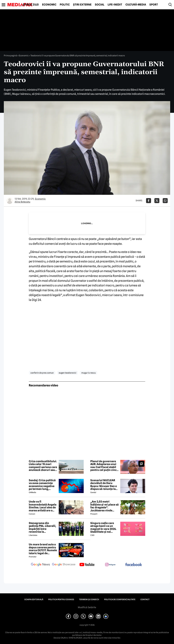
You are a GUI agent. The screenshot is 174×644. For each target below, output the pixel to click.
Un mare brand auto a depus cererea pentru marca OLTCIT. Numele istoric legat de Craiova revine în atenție (43, 549)
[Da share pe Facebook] (149, 201)
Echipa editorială (34, 600)
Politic (65, 5)
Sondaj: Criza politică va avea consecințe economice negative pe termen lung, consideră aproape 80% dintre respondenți (42, 485)
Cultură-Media (136, 5)
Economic (49, 5)
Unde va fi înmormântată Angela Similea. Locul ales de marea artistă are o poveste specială (43, 506)
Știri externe (82, 5)
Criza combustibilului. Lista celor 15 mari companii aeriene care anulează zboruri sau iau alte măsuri (43, 466)
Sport (154, 5)
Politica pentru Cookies (61, 600)
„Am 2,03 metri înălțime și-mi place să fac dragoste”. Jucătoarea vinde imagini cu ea (104, 506)
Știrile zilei (31, 5)
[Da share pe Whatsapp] (165, 201)
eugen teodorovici (68, 373)
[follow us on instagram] (110, 565)
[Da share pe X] (157, 201)
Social (100, 5)
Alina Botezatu (22, 202)
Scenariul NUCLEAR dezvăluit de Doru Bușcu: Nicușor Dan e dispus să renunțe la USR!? (104, 485)
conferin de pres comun (42, 373)
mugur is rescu (88, 373)
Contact (145, 600)
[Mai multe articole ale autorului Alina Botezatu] (10, 201)
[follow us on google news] (40, 565)
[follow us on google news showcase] (64, 565)
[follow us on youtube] (87, 565)
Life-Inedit (115, 5)
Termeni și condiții (89, 600)
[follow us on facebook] (134, 565)
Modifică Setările (87, 607)
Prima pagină (10, 55)
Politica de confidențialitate (120, 600)
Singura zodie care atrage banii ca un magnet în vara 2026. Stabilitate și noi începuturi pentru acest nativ (103, 528)
